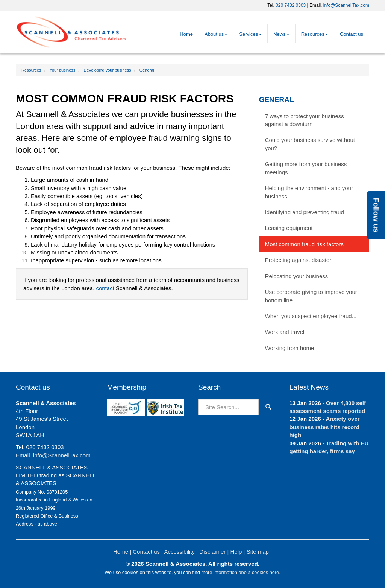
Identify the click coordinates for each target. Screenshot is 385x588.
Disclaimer (212, 552)
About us (216, 34)
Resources (315, 34)
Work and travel (285, 332)
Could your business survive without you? (310, 144)
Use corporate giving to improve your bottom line (311, 296)
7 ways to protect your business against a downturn (305, 120)
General (147, 70)
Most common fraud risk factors (304, 244)
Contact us (352, 34)
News (281, 34)
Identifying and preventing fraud (305, 212)
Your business (63, 70)
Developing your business (108, 70)
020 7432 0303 (291, 5)
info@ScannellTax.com (346, 5)
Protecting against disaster (298, 260)
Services (250, 34)
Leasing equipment (289, 228)
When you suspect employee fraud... (311, 316)
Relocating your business (297, 276)
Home (186, 34)
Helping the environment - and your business (309, 192)
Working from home (290, 348)
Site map (258, 552)
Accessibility (179, 552)
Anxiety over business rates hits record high (325, 427)
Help (236, 552)
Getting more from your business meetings (306, 168)
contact (105, 288)
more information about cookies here (240, 572)
